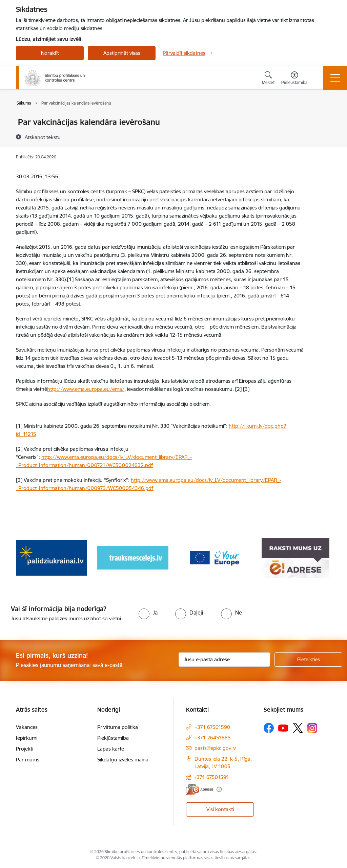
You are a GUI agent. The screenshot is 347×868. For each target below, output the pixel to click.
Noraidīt (50, 53)
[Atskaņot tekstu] (43, 137)
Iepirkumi (27, 738)
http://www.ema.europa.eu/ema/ (86, 389)
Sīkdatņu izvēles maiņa (123, 760)
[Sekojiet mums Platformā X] (298, 728)
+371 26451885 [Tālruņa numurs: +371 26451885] (213, 738)
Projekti (25, 749)
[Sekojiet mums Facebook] (269, 728)
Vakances (27, 727)
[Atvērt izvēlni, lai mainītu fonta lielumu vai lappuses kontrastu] (294, 79)
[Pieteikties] (308, 660)
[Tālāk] (320, 558)
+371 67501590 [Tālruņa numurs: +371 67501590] (212, 727)
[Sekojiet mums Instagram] (312, 728)
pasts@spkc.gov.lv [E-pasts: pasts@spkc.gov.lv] (215, 748)
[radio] (148, 613)
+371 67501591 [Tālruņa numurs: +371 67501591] (211, 777)
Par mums (28, 760)
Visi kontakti (220, 809)
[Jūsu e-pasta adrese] (224, 660)
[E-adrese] (200, 789)
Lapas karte (111, 749)
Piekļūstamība (113, 738)
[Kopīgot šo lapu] (322, 136)
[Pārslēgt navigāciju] (335, 78)
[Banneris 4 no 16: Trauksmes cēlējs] (214, 558)
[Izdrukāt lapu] (322, 119)
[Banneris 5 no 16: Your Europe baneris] (295, 558)
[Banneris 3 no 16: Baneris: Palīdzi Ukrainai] (133, 558)
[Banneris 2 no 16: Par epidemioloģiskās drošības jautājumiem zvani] (52, 558)
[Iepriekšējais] (27, 558)
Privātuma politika (118, 727)
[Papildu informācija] (219, 789)
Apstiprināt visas (122, 53)
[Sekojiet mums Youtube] (283, 728)
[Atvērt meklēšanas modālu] (268, 79)
